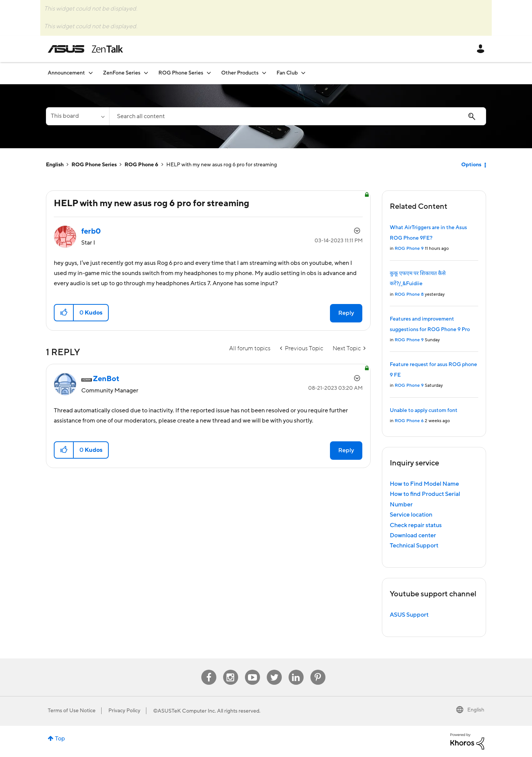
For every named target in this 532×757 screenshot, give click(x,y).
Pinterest (318, 670)
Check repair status (416, 525)
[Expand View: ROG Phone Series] (209, 73)
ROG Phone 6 (141, 165)
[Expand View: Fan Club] (303, 73)
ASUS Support (409, 615)
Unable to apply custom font (424, 410)
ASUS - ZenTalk (85, 49)
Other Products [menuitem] (240, 73)
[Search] (298, 116)
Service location (411, 515)
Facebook (209, 670)
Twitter (274, 670)
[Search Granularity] (78, 116)
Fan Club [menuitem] (287, 73)
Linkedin (296, 670)
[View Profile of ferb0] (91, 231)
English (55, 165)
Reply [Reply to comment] (346, 450)
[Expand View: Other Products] (264, 73)
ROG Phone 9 (409, 249)
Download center (413, 535)
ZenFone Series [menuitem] (122, 73)
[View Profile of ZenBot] (106, 379)
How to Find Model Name (424, 484)
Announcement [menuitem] (66, 73)
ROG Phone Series (94, 165)
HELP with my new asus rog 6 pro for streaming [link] (222, 165)
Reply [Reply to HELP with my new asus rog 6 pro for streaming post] (346, 313)
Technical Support (414, 546)
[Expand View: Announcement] (91, 73)
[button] (64, 313)
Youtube (252, 670)
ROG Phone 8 (409, 294)
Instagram (230, 670)
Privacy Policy (124, 711)
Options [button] (471, 165)
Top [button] (60, 739)
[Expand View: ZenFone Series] (146, 73)
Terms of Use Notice (72, 711)
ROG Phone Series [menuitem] (181, 73)
